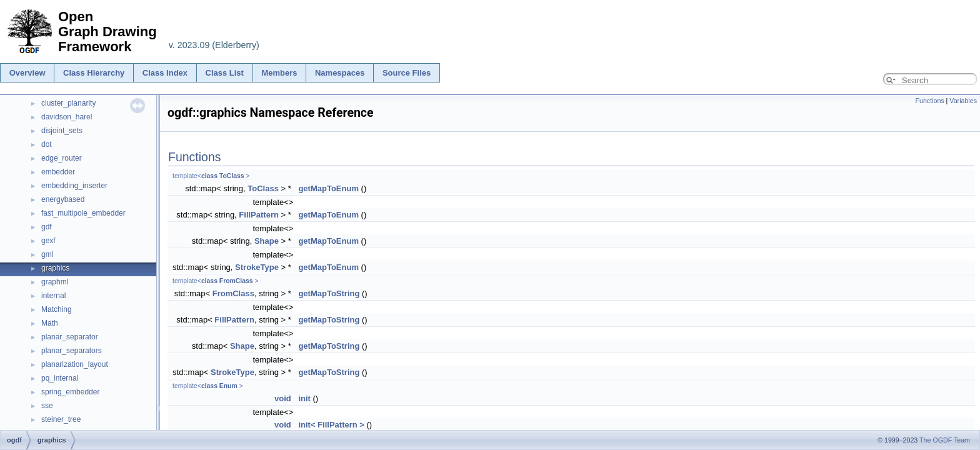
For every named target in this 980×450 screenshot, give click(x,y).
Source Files (407, 73)
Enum (228, 386)
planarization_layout (75, 364)
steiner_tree (61, 419)
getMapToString (329, 293)
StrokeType (257, 267)
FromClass (236, 281)
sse (47, 406)
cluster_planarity (68, 103)
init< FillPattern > (331, 425)
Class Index (165, 73)
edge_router (62, 158)
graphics (55, 268)
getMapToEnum (328, 188)
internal (53, 296)
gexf (48, 241)
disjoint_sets (62, 131)
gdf (47, 227)
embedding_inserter (74, 186)
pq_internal (60, 378)
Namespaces (340, 73)
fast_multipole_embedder (83, 213)
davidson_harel (67, 117)
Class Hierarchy (94, 73)
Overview (27, 73)
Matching (57, 309)
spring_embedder (70, 392)
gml (47, 254)
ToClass (232, 176)
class (209, 176)
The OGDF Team (945, 440)
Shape (267, 241)
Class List (225, 73)
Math (50, 323)
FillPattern (259, 215)
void (283, 398)
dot (47, 144)
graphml (55, 282)
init (304, 398)
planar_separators (72, 351)
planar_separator (70, 337)
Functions (929, 101)
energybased (63, 199)
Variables (963, 101)
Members (279, 73)
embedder (58, 172)
